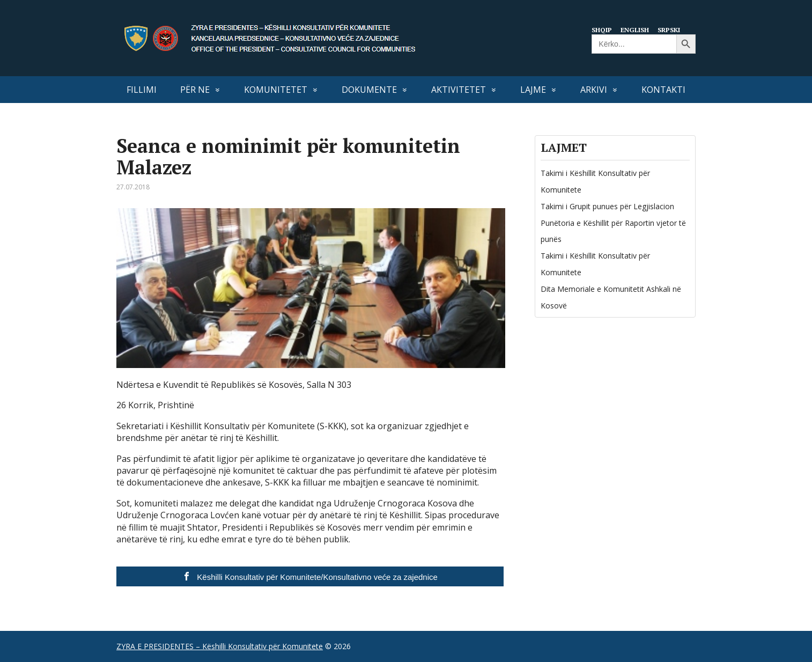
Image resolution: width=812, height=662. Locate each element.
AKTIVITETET (459, 90)
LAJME (533, 90)
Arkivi (594, 90)
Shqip (603, 30)
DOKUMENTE (369, 90)
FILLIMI (142, 90)
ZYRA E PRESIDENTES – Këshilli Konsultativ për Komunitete (220, 646)
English (637, 30)
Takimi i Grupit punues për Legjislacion (607, 206)
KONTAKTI (663, 90)
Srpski (673, 30)
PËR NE (195, 90)
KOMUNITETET (276, 90)
